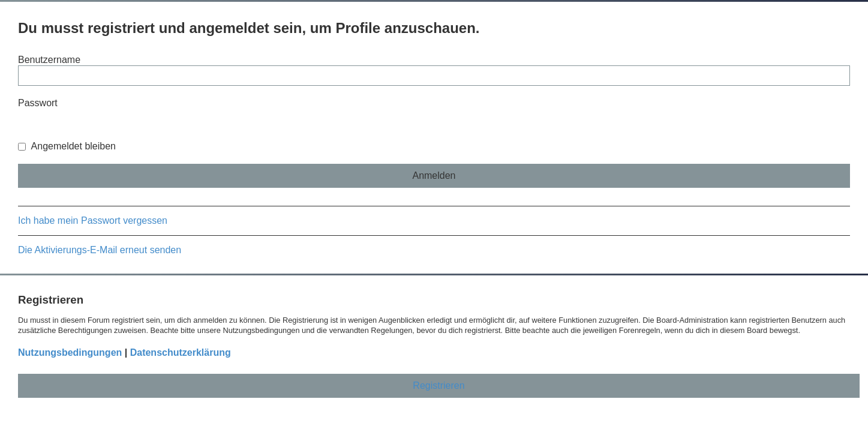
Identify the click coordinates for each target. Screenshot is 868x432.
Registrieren (438, 385)
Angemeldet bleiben (67, 146)
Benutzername (49, 60)
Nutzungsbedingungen (70, 352)
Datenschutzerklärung (181, 352)
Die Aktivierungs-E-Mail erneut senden (100, 250)
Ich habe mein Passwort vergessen (93, 220)
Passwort (38, 103)
